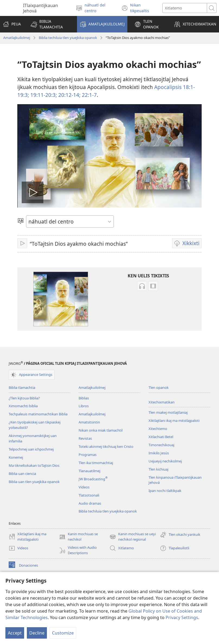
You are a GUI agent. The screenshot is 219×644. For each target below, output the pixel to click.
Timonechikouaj (161, 445)
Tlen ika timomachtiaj (96, 463)
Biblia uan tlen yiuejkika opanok (34, 482)
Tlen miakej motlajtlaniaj (168, 412)
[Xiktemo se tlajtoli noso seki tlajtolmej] (185, 8)
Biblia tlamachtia (22, 387)
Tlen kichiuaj (158, 469)
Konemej (16, 457)
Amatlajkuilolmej (17, 38)
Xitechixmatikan (162, 402)
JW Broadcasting (93, 479)
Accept (15, 633)
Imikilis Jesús (159, 453)
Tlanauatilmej (89, 471)
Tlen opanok (159, 387)
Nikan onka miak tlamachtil (101, 430)
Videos (84, 487)
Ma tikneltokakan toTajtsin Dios (34, 465)
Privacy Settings (182, 617)
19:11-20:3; (43, 95)
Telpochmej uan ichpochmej (31, 449)
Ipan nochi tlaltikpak (165, 491)
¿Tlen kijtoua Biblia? (24, 398)
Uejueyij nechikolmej (165, 461)
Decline (37, 633)
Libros (84, 406)
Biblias (84, 398)
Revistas (85, 438)
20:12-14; (69, 95)
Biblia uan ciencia (22, 474)
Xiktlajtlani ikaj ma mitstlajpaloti (174, 420)
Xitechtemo (158, 429)
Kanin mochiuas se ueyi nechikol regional (133, 537)
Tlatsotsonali (89, 495)
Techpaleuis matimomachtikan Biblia (38, 414)
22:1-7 (89, 95)
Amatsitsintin (89, 422)
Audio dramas (90, 503)
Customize (63, 633)
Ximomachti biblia (23, 406)
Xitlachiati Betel (161, 437)
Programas (88, 455)
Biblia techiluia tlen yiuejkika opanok (68, 38)
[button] (50, 24)
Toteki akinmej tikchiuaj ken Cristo (106, 446)
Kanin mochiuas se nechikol (78, 537)
